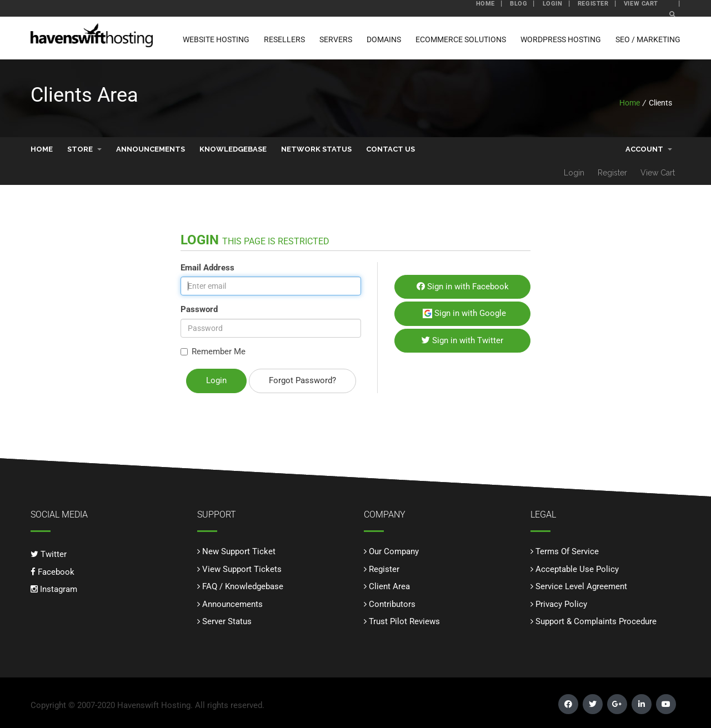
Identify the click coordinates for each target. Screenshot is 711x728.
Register (612, 172)
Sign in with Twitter (462, 340)
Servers (336, 39)
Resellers (284, 39)
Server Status (227, 621)
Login (574, 172)
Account (649, 149)
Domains (384, 39)
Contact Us (390, 149)
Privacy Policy (561, 604)
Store (84, 149)
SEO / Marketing (648, 39)
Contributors (392, 604)
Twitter (49, 554)
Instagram (54, 589)
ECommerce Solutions (461, 39)
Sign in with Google (464, 313)
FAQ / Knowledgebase (243, 586)
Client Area (389, 586)
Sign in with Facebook (463, 286)
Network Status (316, 149)
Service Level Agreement (581, 586)
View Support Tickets (242, 569)
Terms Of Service (567, 551)
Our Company (394, 551)
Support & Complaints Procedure (596, 621)
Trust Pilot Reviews (404, 621)
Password (199, 309)
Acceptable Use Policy (577, 569)
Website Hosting (216, 39)
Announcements (151, 149)
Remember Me (213, 351)
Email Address (207, 267)
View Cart (658, 172)
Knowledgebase (233, 149)
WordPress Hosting (561, 39)
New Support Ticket (239, 551)
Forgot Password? (302, 380)
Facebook (52, 571)
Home (630, 102)
